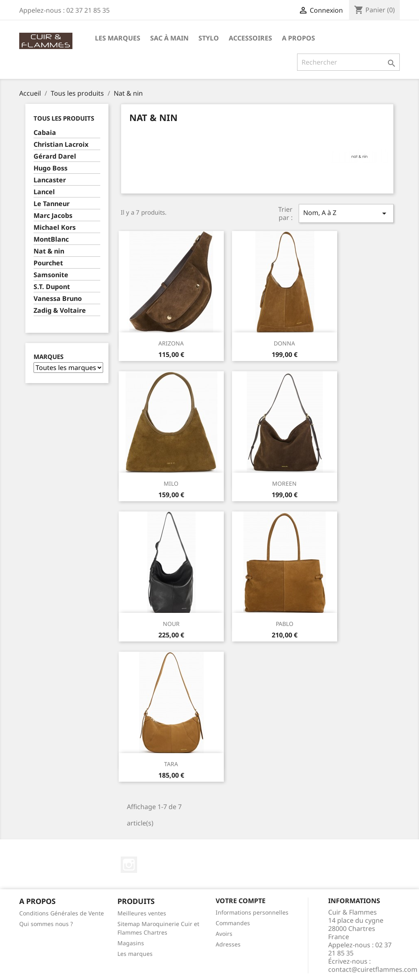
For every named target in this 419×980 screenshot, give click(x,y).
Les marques (135, 954)
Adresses (228, 944)
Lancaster (50, 180)
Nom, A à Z (346, 213)
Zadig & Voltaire (60, 311)
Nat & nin (49, 251)
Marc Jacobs (53, 216)
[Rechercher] (348, 62)
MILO (171, 483)
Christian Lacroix (61, 145)
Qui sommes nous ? (46, 924)
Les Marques (118, 38)
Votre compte (241, 901)
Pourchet (48, 263)
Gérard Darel (55, 156)
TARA (171, 764)
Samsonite (51, 275)
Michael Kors (55, 228)
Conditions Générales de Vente (62, 913)
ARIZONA (171, 343)
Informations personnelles (252, 912)
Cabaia (45, 133)
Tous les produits (64, 118)
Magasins (131, 943)
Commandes (233, 923)
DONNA (284, 343)
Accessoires (250, 38)
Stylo (209, 38)
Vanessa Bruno (58, 299)
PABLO (285, 624)
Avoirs (224, 934)
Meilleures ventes (142, 913)
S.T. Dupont (52, 287)
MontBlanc (51, 239)
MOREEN (284, 483)
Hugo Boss (51, 168)
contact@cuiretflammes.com (373, 969)
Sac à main (169, 38)
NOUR (171, 624)
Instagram (129, 865)
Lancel (44, 192)
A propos (298, 38)
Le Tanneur (52, 204)
